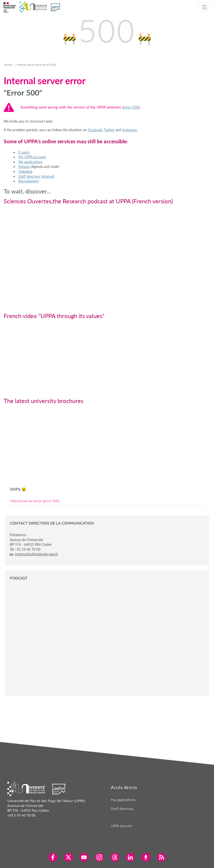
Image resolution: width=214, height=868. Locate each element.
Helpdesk (25, 171)
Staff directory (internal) (36, 176)
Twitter (109, 130)
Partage (24, 167)
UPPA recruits (121, 826)
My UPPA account (32, 157)
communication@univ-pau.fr (36, 554)
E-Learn (24, 152)
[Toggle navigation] (205, 7)
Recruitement (29, 181)
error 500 (131, 107)
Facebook (95, 130)
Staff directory (122, 809)
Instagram (130, 130)
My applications (30, 162)
